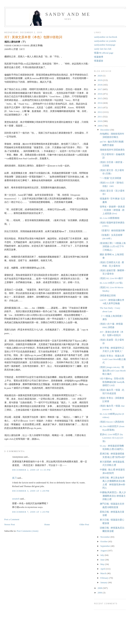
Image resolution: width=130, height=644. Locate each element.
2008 (100, 588)
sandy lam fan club (103, 49)
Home (47, 524)
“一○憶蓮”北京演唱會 (111, 178)
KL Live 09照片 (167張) (111, 283)
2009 (100, 126)
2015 (100, 98)
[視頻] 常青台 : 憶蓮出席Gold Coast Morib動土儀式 (113, 359)
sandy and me (68, 14)
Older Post (84, 524)
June (103, 560)
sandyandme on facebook (106, 37)
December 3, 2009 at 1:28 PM (31, 491)
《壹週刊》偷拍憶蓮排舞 (112, 230)
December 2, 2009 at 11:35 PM (31, 470)
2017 (100, 89)
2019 (100, 80)
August (104, 551)
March (104, 573)
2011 (100, 117)
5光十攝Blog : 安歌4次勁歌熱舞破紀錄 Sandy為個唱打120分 (112, 382)
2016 (100, 94)
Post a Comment (12, 519)
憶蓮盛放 (99, 61)
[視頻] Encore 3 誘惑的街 (112, 422)
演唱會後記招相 (108, 295)
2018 (100, 85)
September (105, 546)
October (104, 541)
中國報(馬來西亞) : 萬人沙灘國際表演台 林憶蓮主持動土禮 (113, 496)
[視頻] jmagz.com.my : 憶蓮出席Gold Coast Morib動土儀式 (113, 371)
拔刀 (14, 478)
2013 (100, 107)
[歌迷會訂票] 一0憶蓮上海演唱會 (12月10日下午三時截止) (113, 246)
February (105, 578)
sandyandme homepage (105, 45)
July (103, 555)
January (104, 582)
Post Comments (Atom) (28, 531)
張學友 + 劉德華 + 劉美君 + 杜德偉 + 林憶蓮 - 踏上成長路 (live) (112, 210)
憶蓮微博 (99, 57)
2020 (100, 76)
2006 (100, 593)
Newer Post (10, 524)
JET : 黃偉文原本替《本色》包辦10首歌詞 (33, 37)
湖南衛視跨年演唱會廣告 (112, 150)
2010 (100, 121)
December (105, 130)
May (103, 564)
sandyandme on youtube (105, 41)
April (103, 569)
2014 (100, 103)
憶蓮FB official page (104, 53)
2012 (100, 112)
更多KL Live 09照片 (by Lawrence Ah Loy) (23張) (112, 438)
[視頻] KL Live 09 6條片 (112, 278)
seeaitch (16, 499)
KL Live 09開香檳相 (110, 218)
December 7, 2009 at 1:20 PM (31, 512)
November (105, 537)
